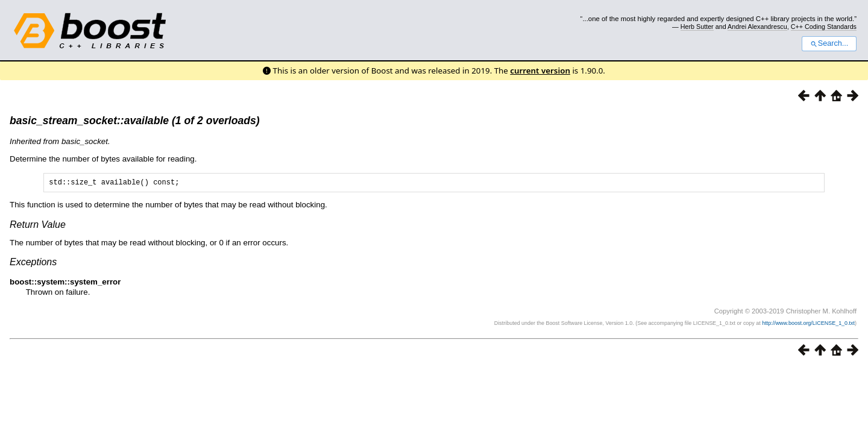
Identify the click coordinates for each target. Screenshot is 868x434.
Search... (829, 43)
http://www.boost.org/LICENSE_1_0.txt (808, 325)
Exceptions (33, 264)
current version (540, 71)
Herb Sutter (697, 27)
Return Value (38, 226)
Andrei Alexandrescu (757, 27)
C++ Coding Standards (824, 27)
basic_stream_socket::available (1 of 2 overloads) (135, 121)
